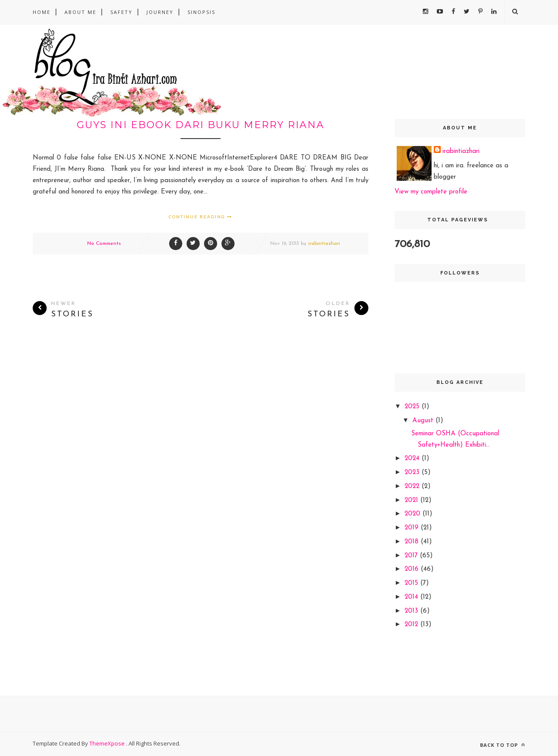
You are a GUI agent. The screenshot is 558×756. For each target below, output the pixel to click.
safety (121, 12)
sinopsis (201, 12)
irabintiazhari (324, 244)
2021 (412, 500)
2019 (413, 528)
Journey (160, 12)
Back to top (503, 745)
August (424, 421)
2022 (413, 486)
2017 (412, 556)
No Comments (104, 244)
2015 (412, 583)
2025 (413, 407)
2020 (413, 514)
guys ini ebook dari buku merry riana (201, 125)
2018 (413, 542)
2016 (413, 569)
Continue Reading (201, 217)
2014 (412, 597)
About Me (80, 12)
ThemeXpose (108, 743)
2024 (413, 459)
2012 (412, 625)
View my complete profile (431, 192)
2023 (413, 473)
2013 (412, 611)
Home (42, 12)
